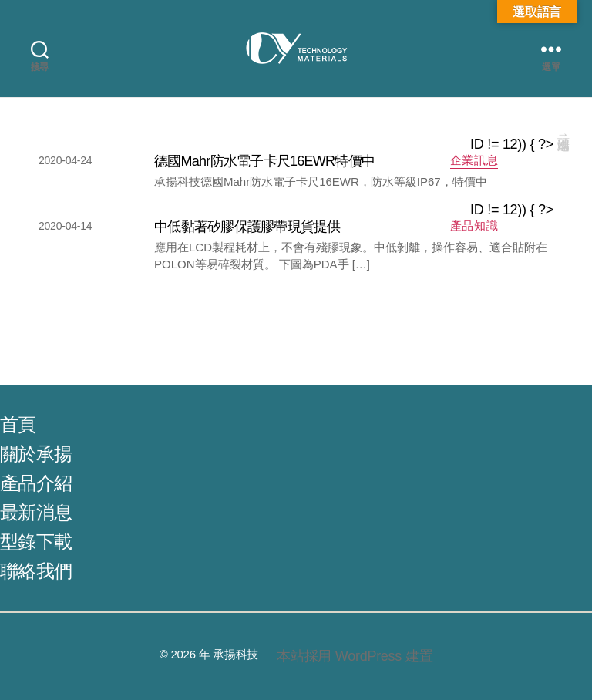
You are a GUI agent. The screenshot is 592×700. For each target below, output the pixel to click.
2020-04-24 (65, 160)
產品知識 (474, 225)
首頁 (18, 424)
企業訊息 (474, 160)
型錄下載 (36, 542)
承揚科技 (235, 654)
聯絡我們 (36, 571)
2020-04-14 (65, 226)
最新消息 (36, 512)
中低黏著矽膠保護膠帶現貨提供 (247, 227)
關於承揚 (36, 454)
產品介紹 (36, 483)
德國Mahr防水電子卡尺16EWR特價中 (264, 161)
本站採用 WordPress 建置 (355, 656)
